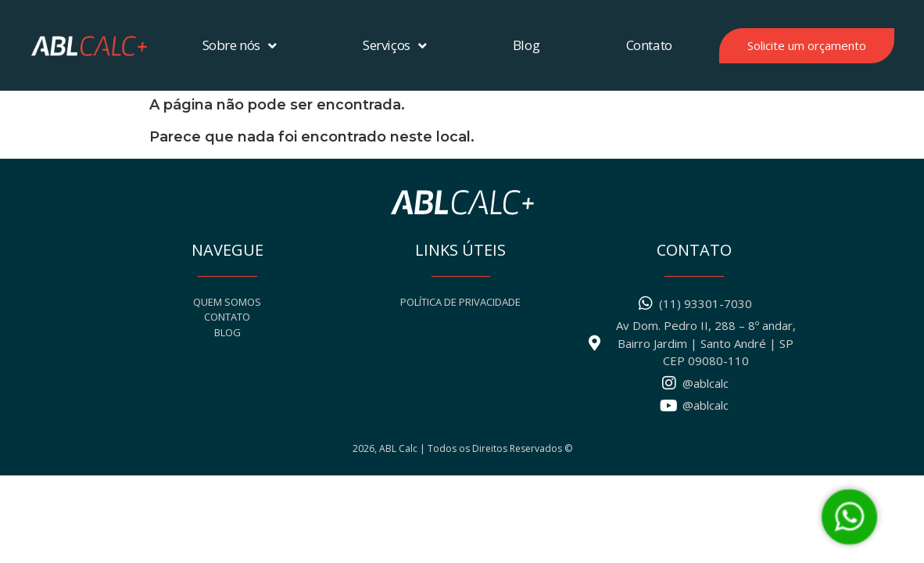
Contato (649, 45)
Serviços (394, 46)
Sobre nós (240, 46)
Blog (526, 45)
